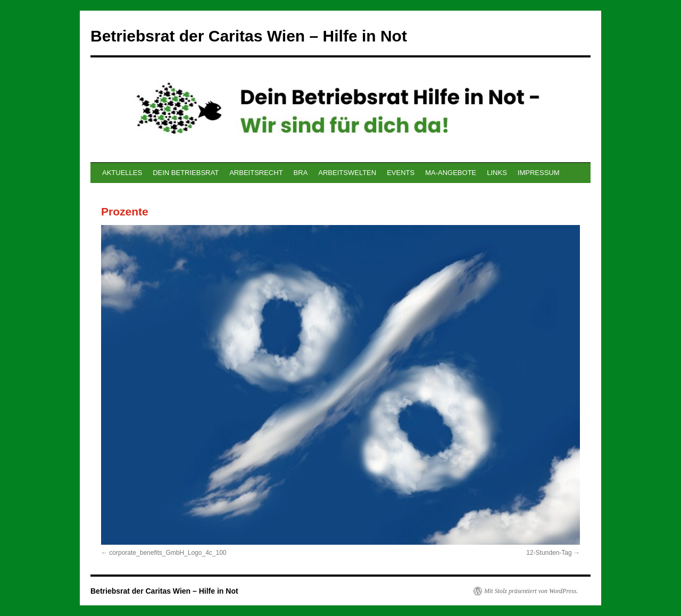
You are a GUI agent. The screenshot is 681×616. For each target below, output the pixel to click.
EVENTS (401, 173)
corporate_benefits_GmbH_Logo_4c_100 (168, 553)
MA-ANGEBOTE (451, 173)
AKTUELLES (122, 173)
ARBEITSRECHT (256, 173)
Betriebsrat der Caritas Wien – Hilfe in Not (249, 36)
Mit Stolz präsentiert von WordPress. (531, 591)
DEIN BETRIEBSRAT (186, 173)
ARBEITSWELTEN (347, 173)
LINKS (497, 173)
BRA (301, 173)
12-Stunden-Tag (549, 553)
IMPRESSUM (539, 173)
